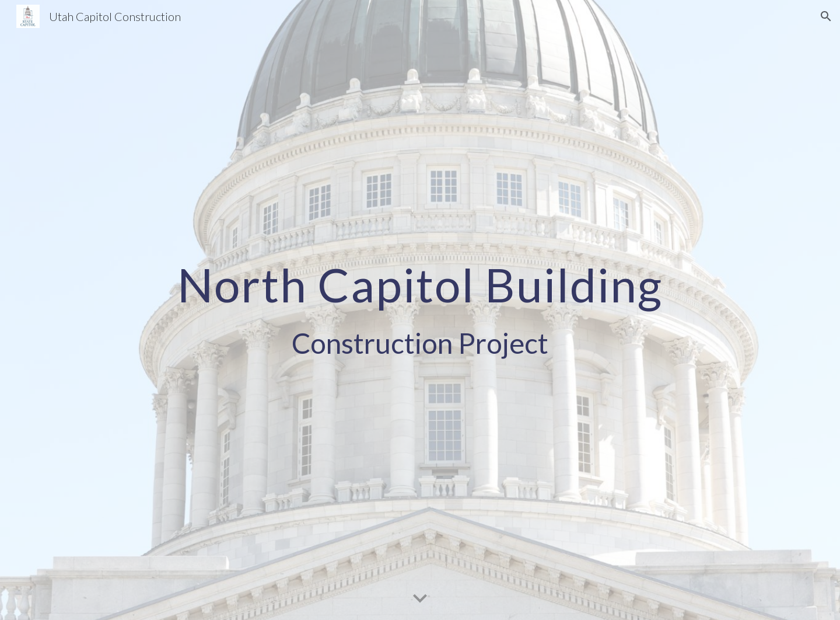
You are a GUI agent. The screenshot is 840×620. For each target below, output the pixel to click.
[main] (420, 310)
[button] (826, 16)
